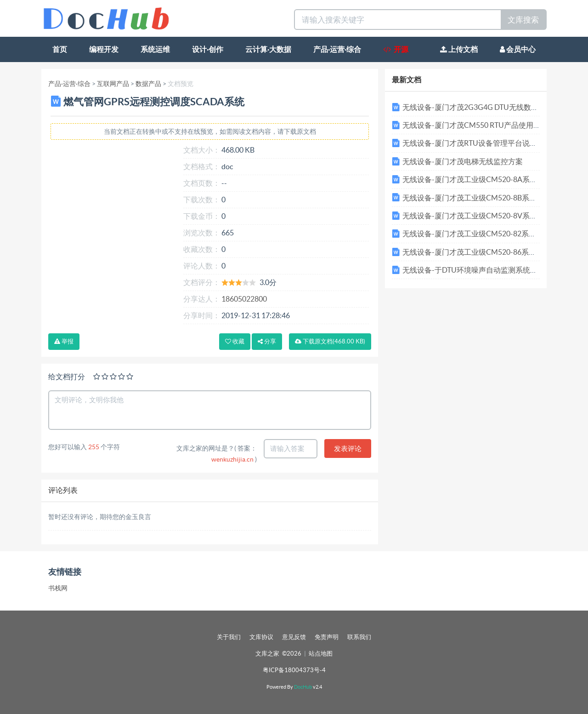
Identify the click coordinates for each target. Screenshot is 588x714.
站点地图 (321, 654)
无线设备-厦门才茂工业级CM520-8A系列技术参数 (484, 179)
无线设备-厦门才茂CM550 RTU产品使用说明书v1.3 (486, 125)
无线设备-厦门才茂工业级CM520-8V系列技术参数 (484, 216)
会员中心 (518, 49)
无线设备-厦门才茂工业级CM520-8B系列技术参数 (484, 198)
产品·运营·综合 (337, 49)
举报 (64, 341)
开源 (396, 49)
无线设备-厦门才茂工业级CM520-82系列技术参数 (484, 234)
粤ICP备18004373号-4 (294, 670)
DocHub (303, 687)
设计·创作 (208, 49)
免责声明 (327, 637)
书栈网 (58, 588)
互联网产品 (113, 84)
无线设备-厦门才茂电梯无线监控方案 (463, 161)
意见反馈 (294, 637)
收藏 (235, 341)
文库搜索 (523, 20)
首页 (60, 49)
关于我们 (229, 637)
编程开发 (104, 49)
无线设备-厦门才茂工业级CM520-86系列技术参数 (484, 252)
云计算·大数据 (268, 49)
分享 (267, 341)
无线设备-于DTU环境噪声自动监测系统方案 (474, 270)
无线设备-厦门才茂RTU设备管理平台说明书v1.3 (480, 143)
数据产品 (148, 84)
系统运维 (155, 49)
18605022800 (244, 299)
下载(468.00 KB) (330, 341)
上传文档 (459, 49)
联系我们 (359, 637)
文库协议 (261, 637)
